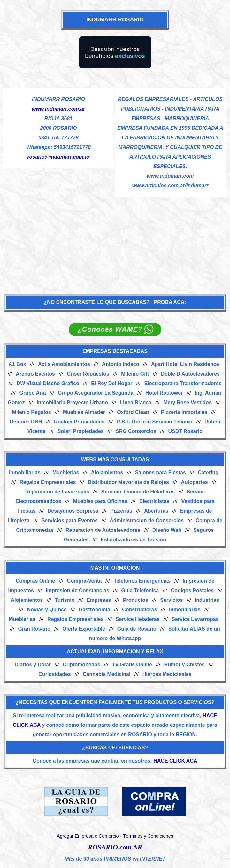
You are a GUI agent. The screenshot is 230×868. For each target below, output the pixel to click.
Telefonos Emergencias (142, 581)
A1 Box (17, 364)
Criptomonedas (81, 665)
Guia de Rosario (137, 629)
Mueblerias (66, 473)
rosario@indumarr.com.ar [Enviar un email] (58, 157)
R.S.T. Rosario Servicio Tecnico (155, 422)
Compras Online (35, 581)
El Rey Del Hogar (112, 383)
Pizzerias (121, 511)
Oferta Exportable (84, 629)
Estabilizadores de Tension (133, 540)
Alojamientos (107, 473)
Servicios (171, 600)
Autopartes (194, 482)
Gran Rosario (34, 629)
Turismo (65, 600)
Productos (136, 600)
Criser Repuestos (88, 374)
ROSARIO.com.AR (115, 847)
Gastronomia (94, 610)
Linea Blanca (136, 403)
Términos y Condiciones (148, 836)
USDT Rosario (186, 431)
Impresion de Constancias (77, 590)
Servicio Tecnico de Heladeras (138, 492)
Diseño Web (167, 530)
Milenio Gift (135, 374)
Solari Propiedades (81, 431)
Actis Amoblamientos (64, 364)
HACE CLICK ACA (175, 761)
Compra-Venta (84, 581)
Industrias (207, 600)
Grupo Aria (33, 393)
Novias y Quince (47, 610)
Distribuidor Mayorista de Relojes (128, 482)
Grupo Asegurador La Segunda (96, 393)
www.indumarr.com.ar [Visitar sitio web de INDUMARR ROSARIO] (59, 109)
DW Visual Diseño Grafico (48, 383)
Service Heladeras (138, 619)
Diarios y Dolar (33, 665)
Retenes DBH (26, 422)
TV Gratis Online (132, 665)
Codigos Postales (192, 590)
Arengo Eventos (35, 374)
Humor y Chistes (184, 665)
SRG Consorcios (136, 431)
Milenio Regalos (32, 412)
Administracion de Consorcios (147, 520)
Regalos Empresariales (48, 482)
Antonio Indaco (120, 364)
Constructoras (139, 610)
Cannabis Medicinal (107, 674)
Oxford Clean (133, 412)
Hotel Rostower (164, 393)
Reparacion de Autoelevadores (103, 530)
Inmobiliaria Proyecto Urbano (72, 403)
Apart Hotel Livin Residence (185, 364)
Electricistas (154, 501)
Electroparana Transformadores (183, 383)
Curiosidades (54, 674)
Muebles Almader (84, 412)
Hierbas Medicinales (167, 674)
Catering (208, 473)
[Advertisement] (115, 242)
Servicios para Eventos (70, 520)
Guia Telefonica (140, 590)
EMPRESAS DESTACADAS (115, 351)
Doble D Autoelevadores (190, 374)
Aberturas (156, 511)
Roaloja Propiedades (79, 422)
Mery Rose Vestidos (187, 403)
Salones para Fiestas (161, 473)
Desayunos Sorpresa (73, 511)
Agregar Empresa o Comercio (88, 836)
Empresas (99, 600)
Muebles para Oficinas (100, 501)
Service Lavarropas (195, 619)
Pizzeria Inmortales (184, 412)
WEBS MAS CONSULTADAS (115, 459)
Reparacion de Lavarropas (57, 492)
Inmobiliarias (25, 473)
